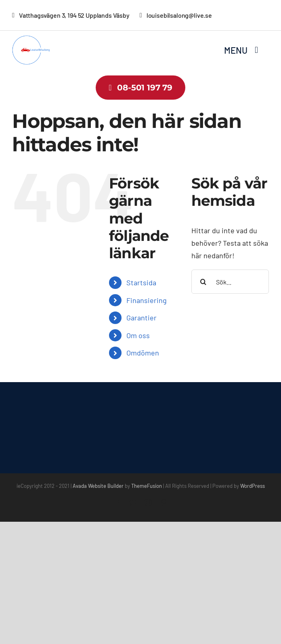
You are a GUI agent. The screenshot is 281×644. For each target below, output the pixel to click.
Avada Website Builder (98, 486)
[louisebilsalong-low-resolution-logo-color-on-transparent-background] (35, 39)
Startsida (141, 282)
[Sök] (203, 282)
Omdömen (143, 353)
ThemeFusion (147, 486)
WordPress (253, 486)
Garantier (142, 318)
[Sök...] (230, 282)
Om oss (138, 335)
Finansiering (147, 300)
